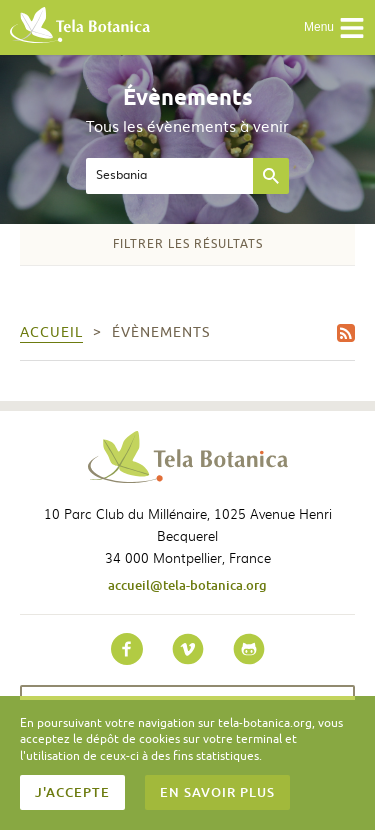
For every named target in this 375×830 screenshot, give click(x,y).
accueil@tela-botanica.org (187, 585)
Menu (334, 28)
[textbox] (169, 176)
